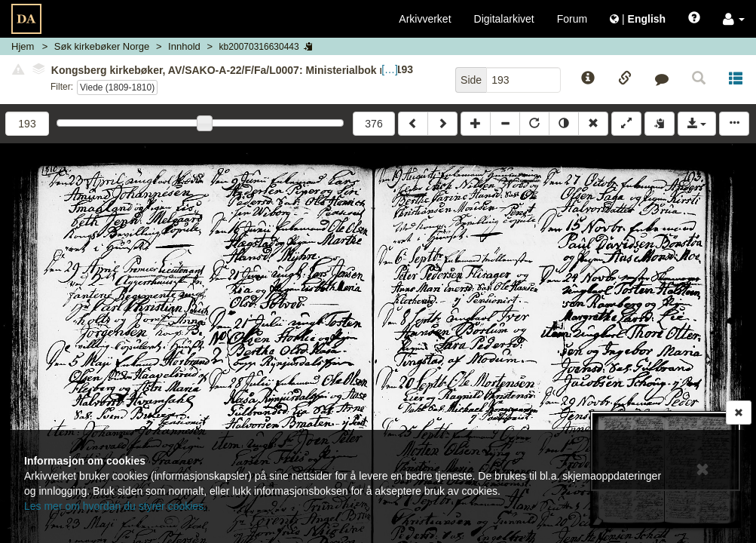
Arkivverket (425, 19)
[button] (734, 19)
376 (373, 124)
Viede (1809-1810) (117, 87)
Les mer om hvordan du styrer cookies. (115, 506)
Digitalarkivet (504, 19)
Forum (572, 19)
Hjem (23, 46)
